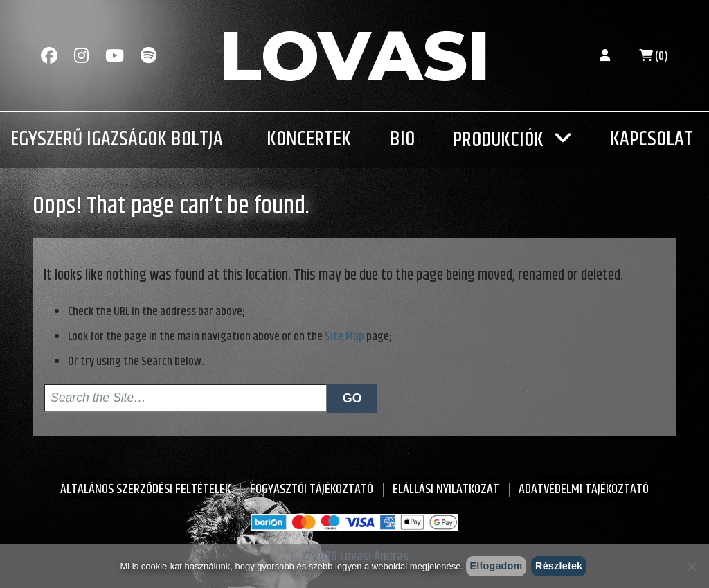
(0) (654, 56)
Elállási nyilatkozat (446, 489)
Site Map (344, 337)
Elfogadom (496, 566)
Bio (402, 140)
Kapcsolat (652, 140)
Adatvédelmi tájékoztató (584, 489)
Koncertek (309, 140)
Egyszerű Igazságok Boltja (117, 140)
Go (352, 398)
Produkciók (498, 140)
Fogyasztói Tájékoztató (312, 489)
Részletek (559, 566)
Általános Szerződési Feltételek (145, 489)
